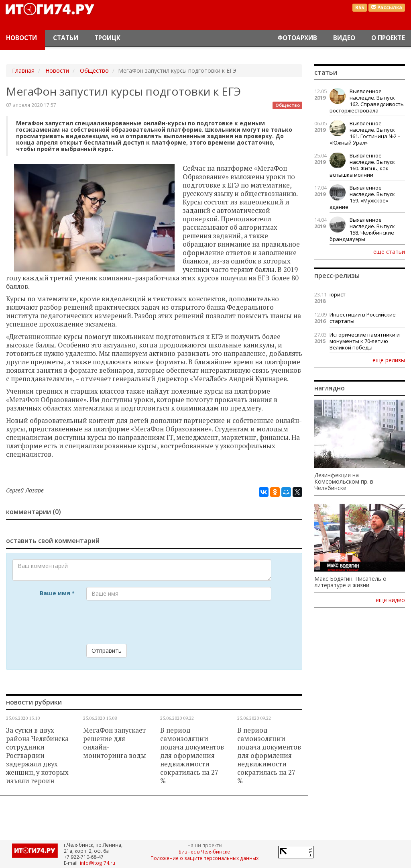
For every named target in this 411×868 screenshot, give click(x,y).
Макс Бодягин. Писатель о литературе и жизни (350, 582)
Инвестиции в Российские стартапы (363, 318)
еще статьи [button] (389, 251)
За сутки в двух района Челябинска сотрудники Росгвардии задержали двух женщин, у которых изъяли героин (37, 756)
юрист (338, 294)
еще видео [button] (390, 600)
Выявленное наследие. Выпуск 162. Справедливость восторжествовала (367, 101)
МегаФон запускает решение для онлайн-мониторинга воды (115, 743)
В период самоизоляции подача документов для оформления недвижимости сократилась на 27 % (192, 756)
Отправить (107, 650)
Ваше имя (57, 593)
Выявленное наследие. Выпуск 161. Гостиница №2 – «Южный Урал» (365, 133)
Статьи (66, 38)
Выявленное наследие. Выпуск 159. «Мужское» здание (362, 197)
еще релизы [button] (389, 360)
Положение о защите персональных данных (204, 858)
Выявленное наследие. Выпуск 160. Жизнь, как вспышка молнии (362, 165)
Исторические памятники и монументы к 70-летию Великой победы (365, 341)
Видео (344, 38)
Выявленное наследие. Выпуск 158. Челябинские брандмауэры (362, 229)
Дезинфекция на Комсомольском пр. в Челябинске (344, 482)
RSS (360, 7)
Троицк (107, 38)
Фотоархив (297, 38)
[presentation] (147, 622)
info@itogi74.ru (98, 863)
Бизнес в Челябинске (204, 852)
